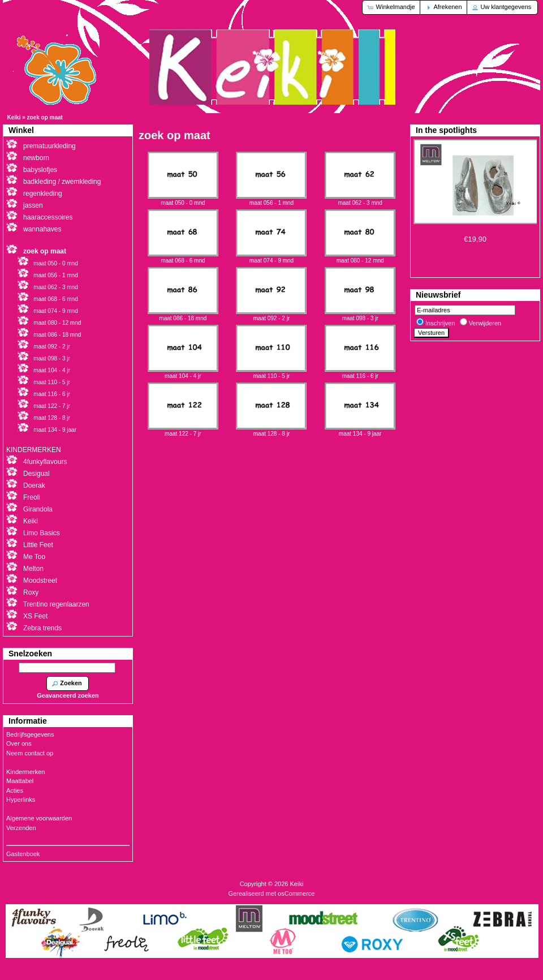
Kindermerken (25, 772)
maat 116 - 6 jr (360, 373)
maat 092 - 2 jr (271, 315)
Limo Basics (42, 533)
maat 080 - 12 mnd (360, 257)
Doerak (34, 485)
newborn (36, 158)
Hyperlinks (21, 800)
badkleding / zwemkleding (62, 182)
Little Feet (38, 545)
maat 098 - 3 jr (360, 315)
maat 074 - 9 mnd (271, 257)
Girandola (38, 509)
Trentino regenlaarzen (56, 604)
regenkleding (43, 194)
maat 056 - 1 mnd (271, 200)
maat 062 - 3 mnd (360, 200)
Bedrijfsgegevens (30, 734)
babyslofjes (40, 170)
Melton (33, 569)
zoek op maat (45, 117)
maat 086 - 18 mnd (183, 315)
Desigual (36, 474)
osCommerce (296, 893)
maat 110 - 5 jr (271, 373)
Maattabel (20, 781)
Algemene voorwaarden (39, 818)
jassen (33, 205)
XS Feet (35, 616)
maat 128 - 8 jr (271, 431)
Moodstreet (40, 581)
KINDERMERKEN (34, 450)
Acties (15, 790)
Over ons (19, 743)
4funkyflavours (45, 462)
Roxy (31, 592)
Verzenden (21, 828)
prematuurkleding (49, 146)
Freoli (32, 497)
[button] (392, 7)
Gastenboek (23, 854)
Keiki (14, 117)
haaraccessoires (48, 217)
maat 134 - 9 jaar (360, 431)
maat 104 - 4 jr (183, 373)
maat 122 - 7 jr (183, 431)
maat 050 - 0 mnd (183, 200)
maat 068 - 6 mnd (183, 257)
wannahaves (42, 229)
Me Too (34, 557)
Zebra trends (42, 628)
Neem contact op (30, 753)
